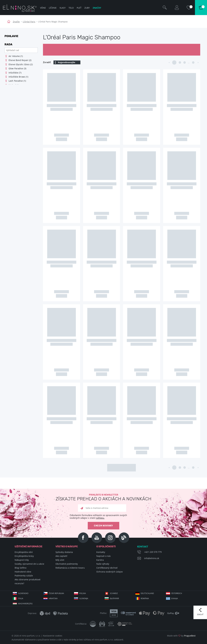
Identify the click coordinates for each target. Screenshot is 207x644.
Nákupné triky (22, 560)
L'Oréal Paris (29, 22)
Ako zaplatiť (61, 556)
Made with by (181, 636)
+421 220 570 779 (153, 552)
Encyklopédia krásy (24, 556)
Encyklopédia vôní (24, 552)
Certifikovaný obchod (107, 568)
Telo (71, 8)
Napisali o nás (103, 556)
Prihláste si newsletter (103, 497)
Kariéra (100, 560)
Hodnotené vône (23, 572)
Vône (43, 8)
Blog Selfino (21, 568)
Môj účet (60, 560)
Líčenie (53, 8)
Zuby (87, 8)
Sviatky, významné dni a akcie (29, 564)
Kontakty (101, 552)
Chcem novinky (103, 526)
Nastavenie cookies (53, 636)
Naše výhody (103, 564)
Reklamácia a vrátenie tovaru (70, 568)
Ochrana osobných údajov (110, 572)
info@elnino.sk (152, 558)
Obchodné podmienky (67, 564)
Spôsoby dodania (64, 552)
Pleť (79, 8)
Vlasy (63, 8)
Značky (16, 22)
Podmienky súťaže (24, 576)
